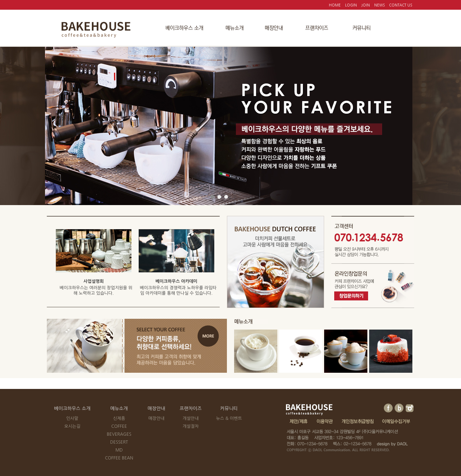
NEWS (379, 5)
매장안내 (156, 409)
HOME (335, 5)
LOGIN (351, 5)
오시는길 (72, 426)
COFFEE (119, 426)
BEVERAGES (119, 434)
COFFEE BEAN (119, 458)
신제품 (119, 418)
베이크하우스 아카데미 (176, 281)
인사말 (72, 418)
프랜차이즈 (191, 409)
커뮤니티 (229, 409)
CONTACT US (400, 5)
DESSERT (119, 442)
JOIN (366, 5)
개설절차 (191, 426)
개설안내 (191, 418)
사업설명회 (94, 281)
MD (119, 450)
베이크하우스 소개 (72, 409)
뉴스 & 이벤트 (229, 418)
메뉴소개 (119, 409)
